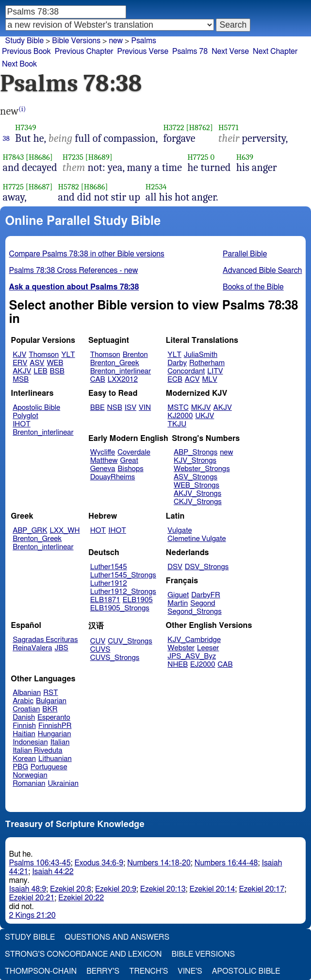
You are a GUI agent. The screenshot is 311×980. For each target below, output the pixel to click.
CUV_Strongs (130, 641)
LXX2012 (123, 380)
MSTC (178, 408)
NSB (115, 408)
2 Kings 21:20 (33, 915)
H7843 (14, 157)
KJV (19, 355)
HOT (98, 531)
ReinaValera (32, 648)
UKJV (205, 416)
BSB (57, 371)
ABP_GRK (30, 531)
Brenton (135, 355)
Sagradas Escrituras (45, 640)
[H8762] (199, 127)
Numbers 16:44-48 (226, 863)
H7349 (26, 127)
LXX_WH (65, 531)
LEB (40, 371)
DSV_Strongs (207, 567)
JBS (61, 648)
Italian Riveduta (37, 751)
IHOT (22, 424)
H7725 (198, 157)
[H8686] (39, 157)
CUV (98, 641)
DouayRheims (113, 477)
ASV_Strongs (196, 477)
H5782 (68, 187)
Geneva (103, 469)
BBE (98, 408)
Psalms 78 (190, 51)
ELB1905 (138, 600)
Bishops (130, 469)
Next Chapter (275, 51)
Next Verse (230, 51)
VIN (145, 408)
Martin (178, 603)
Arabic (23, 701)
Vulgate (180, 531)
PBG (20, 767)
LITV (215, 371)
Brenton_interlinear (121, 371)
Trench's (148, 971)
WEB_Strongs (196, 485)
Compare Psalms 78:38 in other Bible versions (87, 254)
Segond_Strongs (194, 612)
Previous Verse (143, 51)
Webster (181, 648)
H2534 (156, 187)
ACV (192, 380)
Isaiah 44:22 (53, 872)
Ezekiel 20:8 (71, 889)
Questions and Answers (117, 937)
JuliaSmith (201, 355)
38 (7, 138)
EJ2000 (203, 665)
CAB (98, 380)
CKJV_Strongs (198, 502)
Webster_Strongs (202, 469)
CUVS (100, 650)
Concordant (186, 371)
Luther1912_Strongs (123, 592)
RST (51, 693)
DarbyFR (206, 595)
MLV (209, 380)
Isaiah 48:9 (28, 889)
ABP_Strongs (196, 452)
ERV (20, 363)
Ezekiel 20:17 (262, 889)
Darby (177, 363)
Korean (24, 759)
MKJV (201, 408)
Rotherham (207, 363)
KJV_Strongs (195, 461)
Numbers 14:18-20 (159, 863)
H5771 (229, 127)
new (226, 452)
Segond (203, 603)
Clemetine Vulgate (196, 539)
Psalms (143, 41)
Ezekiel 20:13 (163, 889)
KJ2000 (180, 416)
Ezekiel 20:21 (32, 898)
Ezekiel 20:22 (81, 898)
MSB (21, 380)
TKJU (177, 424)
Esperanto (54, 718)
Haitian (24, 734)
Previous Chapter (84, 51)
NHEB (178, 665)
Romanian (29, 784)
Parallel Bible (245, 254)
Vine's (190, 971)
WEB (55, 363)
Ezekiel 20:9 (116, 889)
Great (129, 461)
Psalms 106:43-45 (40, 863)
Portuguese (49, 767)
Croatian (26, 709)
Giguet (178, 595)
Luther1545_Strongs (123, 575)
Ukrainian (63, 784)
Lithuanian (55, 759)
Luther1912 (109, 583)
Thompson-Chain (41, 971)
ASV (37, 363)
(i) (22, 109)
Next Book (19, 64)
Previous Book (26, 51)
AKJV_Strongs (197, 494)
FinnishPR (55, 726)
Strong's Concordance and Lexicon (83, 954)
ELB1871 (105, 600)
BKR (50, 709)
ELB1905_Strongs (120, 608)
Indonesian (30, 742)
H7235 (73, 157)
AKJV (22, 371)
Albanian (27, 693)
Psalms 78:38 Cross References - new (74, 270)
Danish (24, 718)
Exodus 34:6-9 (99, 863)
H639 (245, 157)
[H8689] (99, 157)
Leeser (208, 648)
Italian (60, 742)
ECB (175, 380)
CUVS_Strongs (115, 658)
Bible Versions (76, 41)
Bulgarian (51, 701)
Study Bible (25, 41)
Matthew (104, 461)
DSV (175, 567)
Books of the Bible (253, 287)
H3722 (173, 127)
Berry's (103, 971)
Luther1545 (109, 567)
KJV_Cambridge (194, 640)
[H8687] (39, 187)
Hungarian (55, 734)
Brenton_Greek (115, 363)
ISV (131, 408)
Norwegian (30, 775)
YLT (68, 355)
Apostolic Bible (246, 971)
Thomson (44, 355)
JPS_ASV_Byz (192, 656)
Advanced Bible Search (262, 270)
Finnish (24, 726)
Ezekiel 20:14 (213, 889)
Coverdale (134, 452)
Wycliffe (103, 452)
